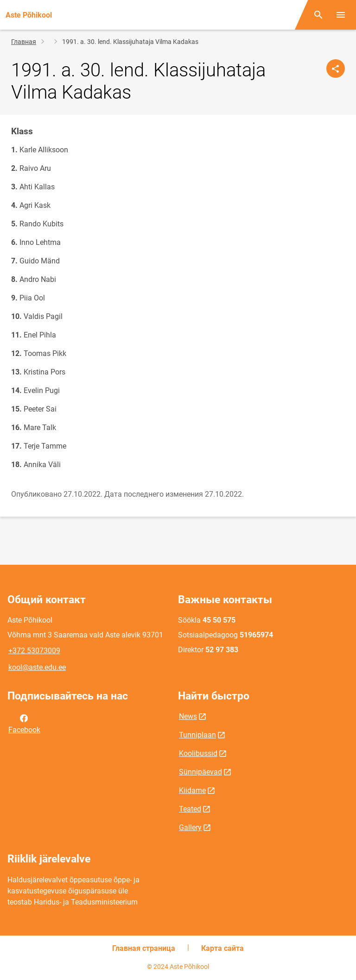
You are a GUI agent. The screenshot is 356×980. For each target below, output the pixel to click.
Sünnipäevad (200, 772)
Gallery (190, 827)
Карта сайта (222, 948)
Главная (24, 42)
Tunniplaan (197, 735)
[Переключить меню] (341, 15)
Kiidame (192, 790)
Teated (190, 809)
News (188, 716)
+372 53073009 (34, 651)
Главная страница (144, 948)
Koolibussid (198, 753)
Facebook (24, 723)
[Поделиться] (336, 69)
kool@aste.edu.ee (37, 667)
